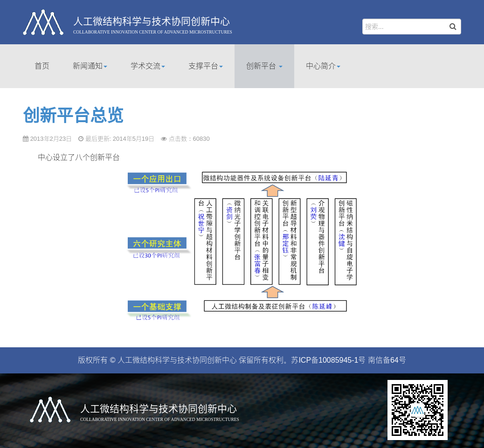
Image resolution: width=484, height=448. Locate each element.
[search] (412, 27)
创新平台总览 (73, 116)
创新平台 (264, 66)
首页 (42, 66)
